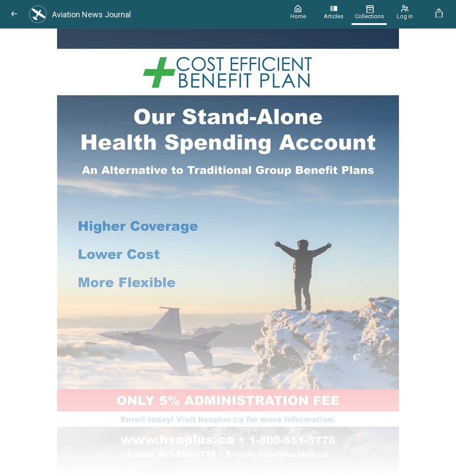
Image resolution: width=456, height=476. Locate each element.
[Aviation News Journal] (153, 14)
